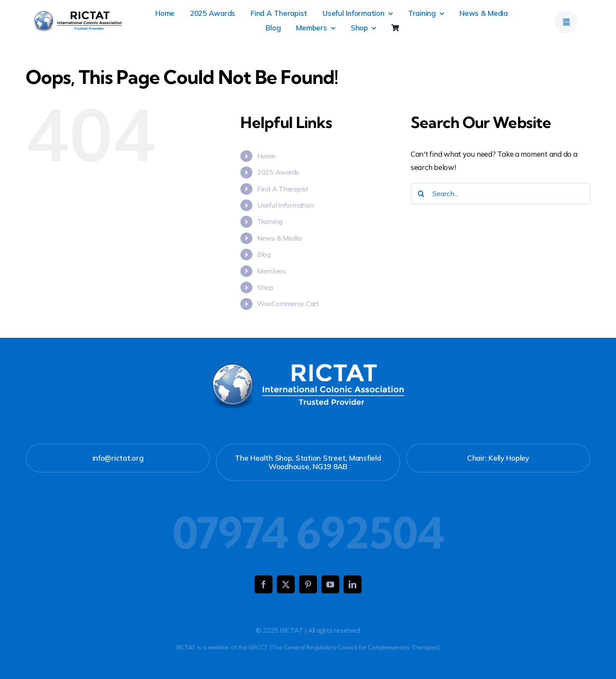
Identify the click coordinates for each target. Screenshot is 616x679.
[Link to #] (566, 22)
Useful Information (285, 205)
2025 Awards (278, 172)
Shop (265, 287)
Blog (264, 254)
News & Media (279, 238)
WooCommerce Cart (288, 304)
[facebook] (264, 584)
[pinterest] (308, 584)
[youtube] (330, 584)
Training (270, 221)
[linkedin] (352, 584)
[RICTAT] (78, 15)
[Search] (421, 194)
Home (266, 156)
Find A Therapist (283, 189)
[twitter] (286, 584)
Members (271, 271)
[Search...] (500, 194)
